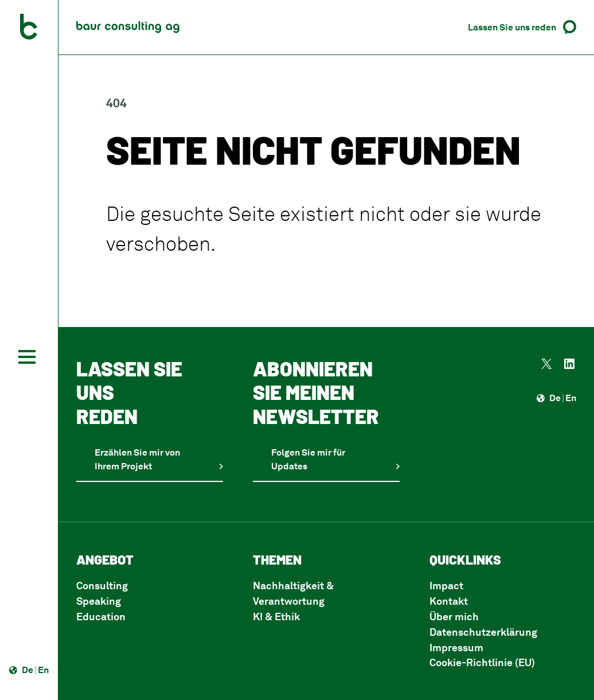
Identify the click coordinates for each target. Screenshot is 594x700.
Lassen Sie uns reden (512, 27)
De (28, 670)
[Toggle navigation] (27, 357)
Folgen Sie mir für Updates (308, 459)
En (43, 670)
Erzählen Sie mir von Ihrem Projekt (137, 459)
